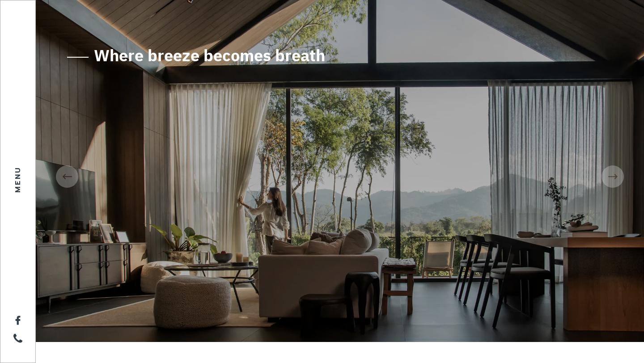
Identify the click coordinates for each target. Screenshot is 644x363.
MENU (18, 179)
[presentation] (67, 177)
